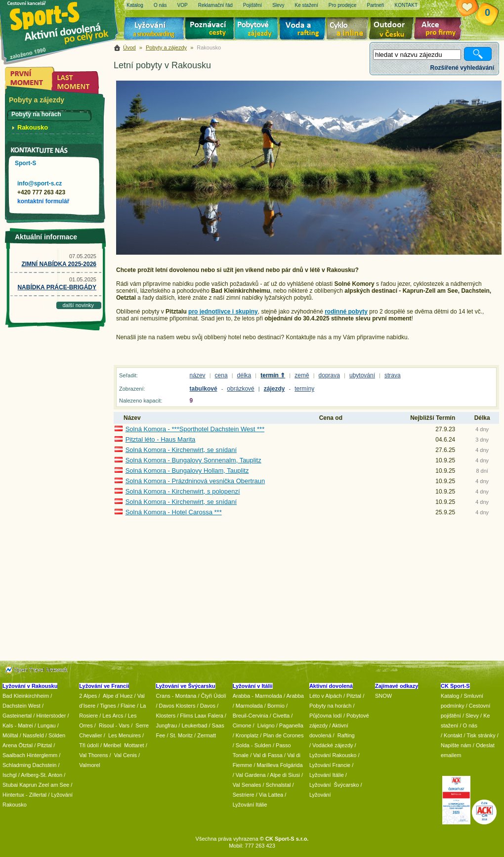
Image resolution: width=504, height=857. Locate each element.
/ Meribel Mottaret (122, 745)
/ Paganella (290, 725)
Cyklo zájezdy (349, 30)
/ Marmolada (248, 706)
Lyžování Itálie (250, 805)
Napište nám (456, 745)
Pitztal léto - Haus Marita (161, 439)
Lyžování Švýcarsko (334, 785)
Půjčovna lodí (326, 716)
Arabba (295, 696)
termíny (304, 389)
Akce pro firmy (440, 30)
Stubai (10, 785)
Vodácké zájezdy (333, 745)
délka (244, 375)
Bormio (276, 706)
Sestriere (244, 795)
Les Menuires (125, 735)
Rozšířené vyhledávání (462, 68)
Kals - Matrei (18, 725)
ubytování (362, 375)
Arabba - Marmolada (257, 696)
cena (221, 375)
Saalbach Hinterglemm (30, 755)
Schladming (18, 765)
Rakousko (33, 127)
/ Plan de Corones (282, 735)
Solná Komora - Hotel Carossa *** (174, 512)
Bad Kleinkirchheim (26, 696)
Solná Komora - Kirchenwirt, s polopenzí (183, 491)
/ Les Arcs (111, 716)
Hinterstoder (51, 716)
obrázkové (240, 389)
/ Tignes (106, 706)
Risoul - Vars (114, 725)
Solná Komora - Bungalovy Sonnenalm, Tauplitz (193, 460)
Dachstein (45, 765)
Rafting (346, 735)
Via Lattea (271, 795)
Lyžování (154, 30)
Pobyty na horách (331, 706)
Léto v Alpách (326, 696)
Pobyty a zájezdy (166, 47)
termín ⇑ (273, 375)
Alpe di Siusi (285, 775)
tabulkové (204, 389)
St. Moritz (181, 735)
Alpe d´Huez (119, 696)
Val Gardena (251, 775)
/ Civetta (280, 716)
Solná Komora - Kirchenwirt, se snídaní (181, 450)
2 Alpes (88, 696)
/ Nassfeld (32, 735)
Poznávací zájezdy (210, 30)
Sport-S (25, 163)
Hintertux (13, 795)
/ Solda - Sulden (252, 745)
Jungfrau (166, 725)
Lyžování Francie (330, 765)
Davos (208, 706)
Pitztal (44, 745)
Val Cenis (126, 755)
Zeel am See (54, 785)
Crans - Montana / (178, 696)
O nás (470, 725)
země (302, 375)
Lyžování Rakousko (333, 755)
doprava (329, 375)
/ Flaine (126, 706)
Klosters (166, 716)
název (198, 375)
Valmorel (90, 765)
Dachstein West (21, 706)
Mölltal (10, 735)
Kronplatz (247, 735)
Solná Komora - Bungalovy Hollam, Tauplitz (187, 471)
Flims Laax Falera (201, 716)
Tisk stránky (481, 735)
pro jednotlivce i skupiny (223, 312)
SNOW (383, 696)
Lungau (47, 725)
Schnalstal (278, 785)
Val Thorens (93, 755)
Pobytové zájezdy (258, 30)
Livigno (266, 725)
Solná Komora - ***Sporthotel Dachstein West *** (195, 429)
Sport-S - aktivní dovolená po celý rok (64, 21)
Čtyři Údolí (214, 696)
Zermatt (207, 735)
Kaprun (28, 785)
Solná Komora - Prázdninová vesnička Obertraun (195, 481)
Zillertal (39, 795)
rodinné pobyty (346, 312)
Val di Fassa (268, 755)
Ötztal (25, 745)
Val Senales (247, 785)
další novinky (78, 305)
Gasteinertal (17, 716)
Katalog (450, 696)
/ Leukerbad (193, 725)
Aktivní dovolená (393, 30)
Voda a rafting (304, 30)
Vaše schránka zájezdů (475, 9)
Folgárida (292, 765)
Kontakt (453, 735)
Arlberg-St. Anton (42, 775)
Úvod (129, 47)
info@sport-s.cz (40, 183)
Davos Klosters (177, 706)
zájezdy (274, 389)
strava (393, 375)
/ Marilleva (266, 765)
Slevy (472, 716)
